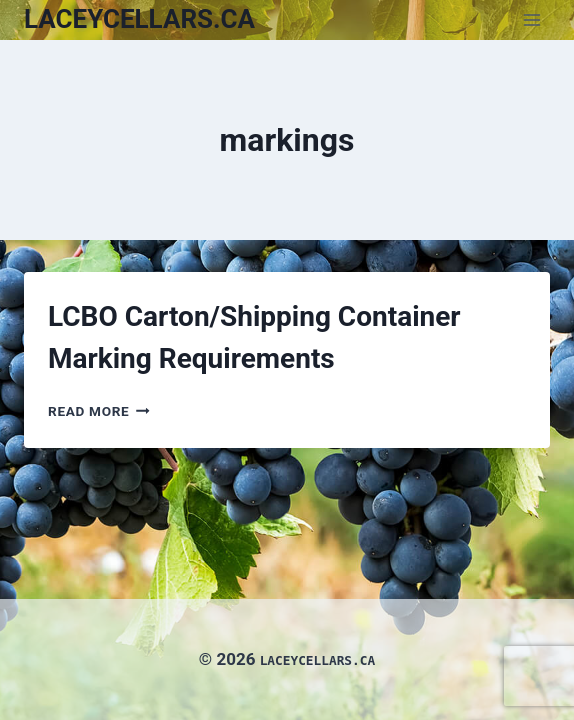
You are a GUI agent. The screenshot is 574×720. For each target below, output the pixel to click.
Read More (99, 411)
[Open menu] (531, 19)
